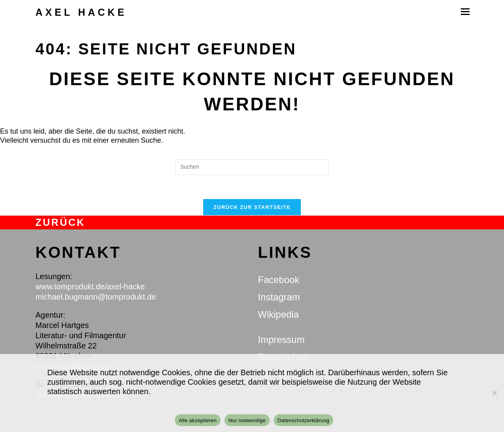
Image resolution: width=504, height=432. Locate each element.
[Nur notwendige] (494, 393)
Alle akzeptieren (198, 420)
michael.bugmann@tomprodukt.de (96, 297)
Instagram (279, 297)
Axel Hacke (81, 12)
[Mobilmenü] (465, 12)
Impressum (281, 340)
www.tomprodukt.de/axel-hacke (90, 287)
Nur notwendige (247, 420)
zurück (60, 222)
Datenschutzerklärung (303, 420)
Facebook (279, 280)
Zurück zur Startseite (252, 207)
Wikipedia (278, 314)
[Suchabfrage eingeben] (252, 167)
